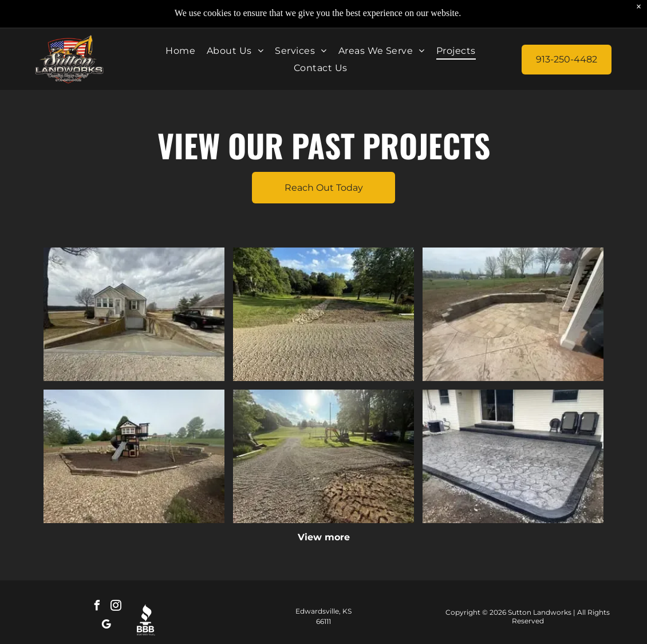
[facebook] (97, 607)
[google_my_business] (106, 626)
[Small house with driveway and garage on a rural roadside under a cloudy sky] (134, 314)
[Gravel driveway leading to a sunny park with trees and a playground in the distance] (323, 456)
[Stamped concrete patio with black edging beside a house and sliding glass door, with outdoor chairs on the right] (513, 456)
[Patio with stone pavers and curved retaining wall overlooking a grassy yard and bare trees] (513, 314)
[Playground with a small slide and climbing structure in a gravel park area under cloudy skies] (134, 456)
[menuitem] (180, 51)
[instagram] (116, 607)
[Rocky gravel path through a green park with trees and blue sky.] (323, 314)
